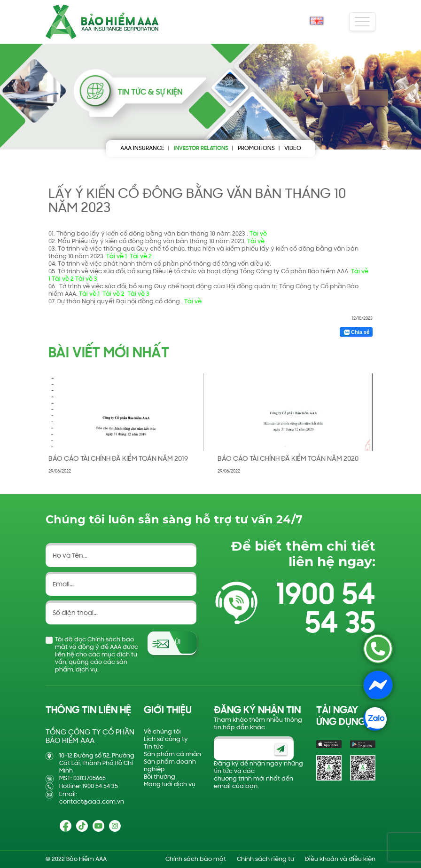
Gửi (175, 643)
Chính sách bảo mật (196, 859)
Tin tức (154, 747)
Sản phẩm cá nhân (172, 754)
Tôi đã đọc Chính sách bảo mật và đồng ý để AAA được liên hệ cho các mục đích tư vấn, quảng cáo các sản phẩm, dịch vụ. (97, 655)
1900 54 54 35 (326, 610)
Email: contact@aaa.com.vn (92, 798)
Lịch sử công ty (166, 739)
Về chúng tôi (162, 732)
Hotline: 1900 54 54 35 (89, 786)
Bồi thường (160, 777)
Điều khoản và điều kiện (340, 859)
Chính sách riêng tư (265, 859)
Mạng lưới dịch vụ (170, 785)
